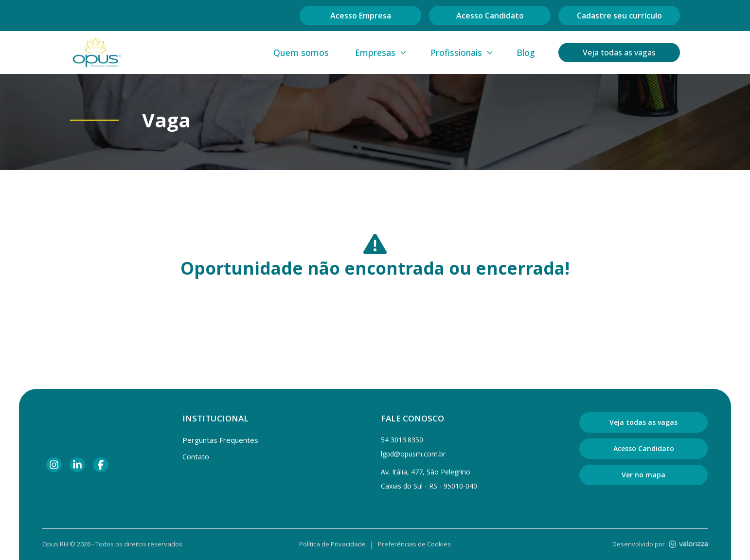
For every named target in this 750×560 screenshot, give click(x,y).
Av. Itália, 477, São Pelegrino (426, 472)
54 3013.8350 (402, 440)
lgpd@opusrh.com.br (413, 454)
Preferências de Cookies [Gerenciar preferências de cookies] (414, 544)
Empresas (381, 52)
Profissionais (462, 52)
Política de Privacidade (332, 544)
